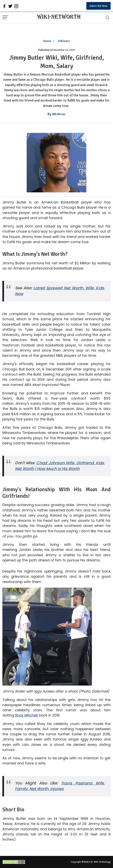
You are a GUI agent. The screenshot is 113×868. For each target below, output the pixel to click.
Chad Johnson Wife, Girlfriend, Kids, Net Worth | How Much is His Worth (60, 466)
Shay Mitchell (26, 715)
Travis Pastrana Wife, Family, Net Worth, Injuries (60, 786)
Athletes (64, 41)
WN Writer (59, 114)
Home (47, 41)
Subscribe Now (98, 6)
